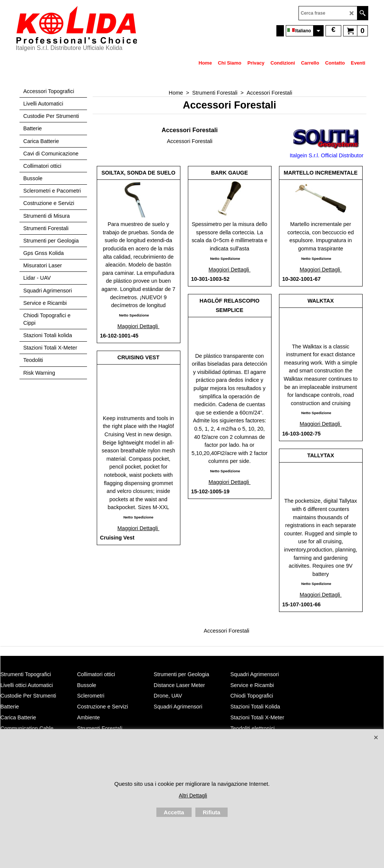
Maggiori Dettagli (138, 326)
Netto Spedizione (134, 315)
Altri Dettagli (193, 796)
